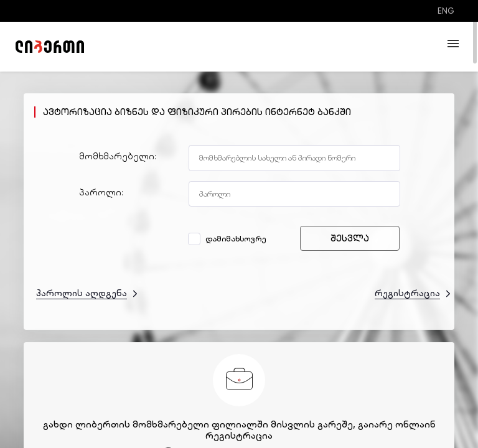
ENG (446, 11)
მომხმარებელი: (118, 156)
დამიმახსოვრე (229, 239)
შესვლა (350, 238)
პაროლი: (101, 192)
